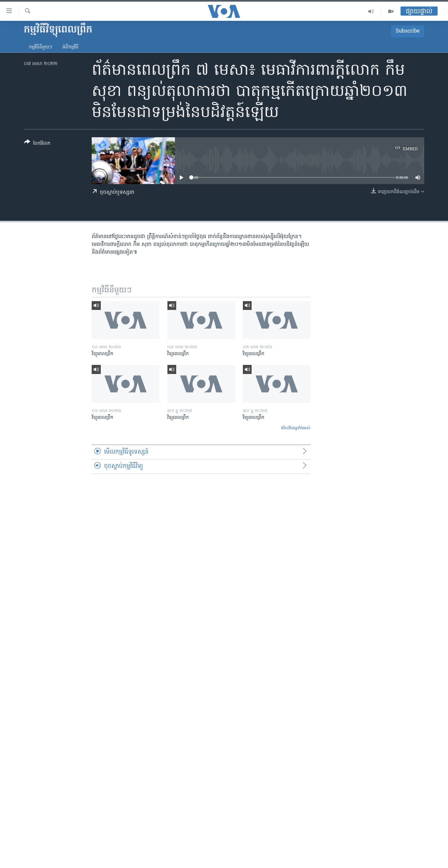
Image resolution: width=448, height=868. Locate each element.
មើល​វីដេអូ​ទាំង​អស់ (296, 428)
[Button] (37, 144)
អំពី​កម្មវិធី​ (70, 47)
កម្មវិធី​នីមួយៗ (40, 47)
